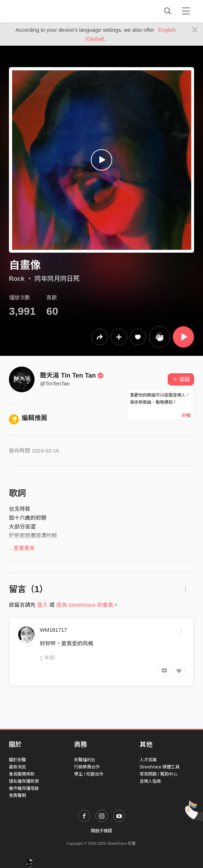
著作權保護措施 (24, 788)
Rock (17, 279)
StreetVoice (38, 11)
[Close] (195, 30)
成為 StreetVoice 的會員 (85, 605)
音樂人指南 (150, 781)
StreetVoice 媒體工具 (160, 767)
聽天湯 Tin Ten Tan (72, 375)
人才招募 (148, 760)
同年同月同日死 (57, 279)
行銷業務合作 (87, 767)
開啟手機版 (101, 831)
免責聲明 (17, 796)
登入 (42, 605)
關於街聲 (17, 760)
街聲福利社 (85, 760)
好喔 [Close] (186, 415)
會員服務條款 (22, 774)
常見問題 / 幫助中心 (158, 774)
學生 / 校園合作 (89, 774)
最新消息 (17, 767)
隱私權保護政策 (24, 781)
